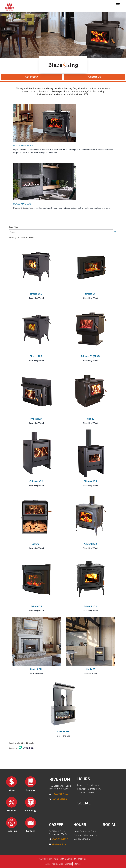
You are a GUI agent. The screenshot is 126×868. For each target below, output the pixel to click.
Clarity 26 (90, 669)
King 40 (90, 419)
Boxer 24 (36, 544)
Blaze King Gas (36, 673)
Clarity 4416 (63, 732)
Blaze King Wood (36, 298)
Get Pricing (31, 77)
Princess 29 (36, 419)
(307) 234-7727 (60, 839)
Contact (68, 864)
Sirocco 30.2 (36, 294)
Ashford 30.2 (90, 544)
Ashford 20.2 (90, 606)
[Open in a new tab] (27, 749)
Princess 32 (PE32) (90, 356)
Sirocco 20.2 (36, 356)
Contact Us (94, 77)
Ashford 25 (36, 606)
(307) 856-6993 (60, 794)
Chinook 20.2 (90, 481)
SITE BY (82, 859)
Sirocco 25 (90, 294)
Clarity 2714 (36, 669)
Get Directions (60, 799)
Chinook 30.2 (36, 481)
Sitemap (77, 864)
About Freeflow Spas (54, 864)
